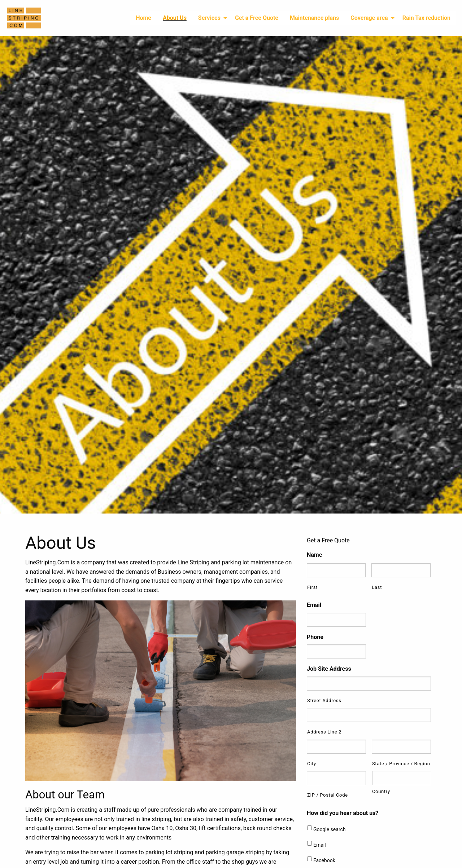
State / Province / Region (401, 764)
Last (377, 587)
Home (143, 18)
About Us (175, 18)
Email (314, 605)
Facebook (324, 860)
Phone (315, 637)
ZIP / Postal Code (328, 795)
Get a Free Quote (257, 18)
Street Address (324, 700)
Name (314, 555)
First (312, 587)
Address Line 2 (324, 732)
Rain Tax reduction (426, 18)
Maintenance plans (314, 18)
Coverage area (369, 18)
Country (381, 791)
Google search (330, 829)
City (312, 764)
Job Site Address (329, 669)
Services (209, 18)
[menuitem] (143, 18)
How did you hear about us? (343, 813)
